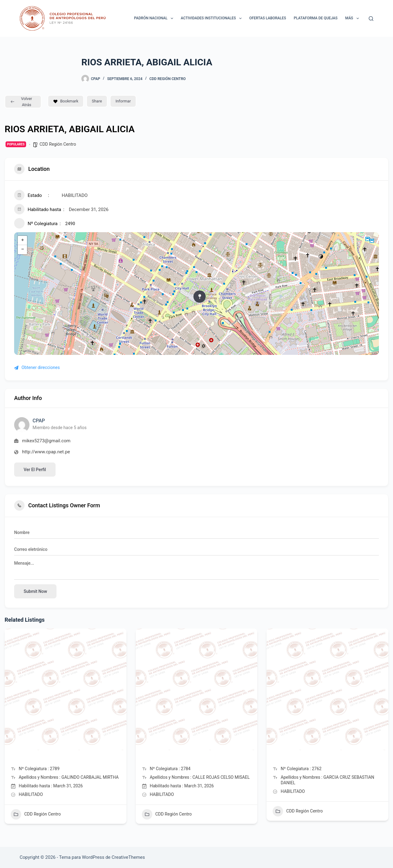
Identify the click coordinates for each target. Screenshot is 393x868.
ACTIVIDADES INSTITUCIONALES (212, 18)
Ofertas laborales (268, 18)
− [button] (23, 250)
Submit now (35, 591)
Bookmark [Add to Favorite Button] (66, 101)
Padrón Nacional (155, 18)
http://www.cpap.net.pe (46, 452)
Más (353, 18)
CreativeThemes (128, 857)
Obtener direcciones (37, 367)
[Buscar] (371, 19)
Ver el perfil (35, 470)
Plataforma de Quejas (316, 18)
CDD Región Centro (167, 79)
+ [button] (23, 240)
